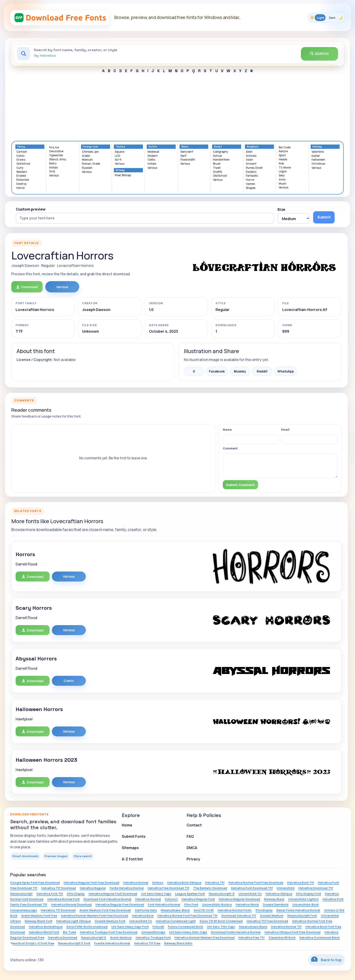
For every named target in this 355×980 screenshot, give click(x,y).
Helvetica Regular (93, 888)
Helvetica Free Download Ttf (168, 888)
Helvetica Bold (143, 916)
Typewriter (56, 155)
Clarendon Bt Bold (282, 937)
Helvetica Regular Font (198, 899)
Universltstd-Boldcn (217, 904)
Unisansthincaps (153, 932)
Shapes (251, 188)
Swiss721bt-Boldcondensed (87, 927)
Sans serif (187, 152)
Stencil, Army (58, 160)
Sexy (282, 176)
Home (127, 825)
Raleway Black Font (38, 921)
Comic (20, 156)
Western (22, 172)
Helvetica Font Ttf (50, 894)
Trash (217, 168)
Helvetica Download (63, 937)
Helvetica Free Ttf (252, 937)
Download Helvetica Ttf (239, 916)
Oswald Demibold (276, 904)
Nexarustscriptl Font (302, 916)
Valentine (318, 152)
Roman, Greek (91, 164)
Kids (281, 164)
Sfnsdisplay (264, 910)
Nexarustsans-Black (175, 910)
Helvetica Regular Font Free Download (91, 883)
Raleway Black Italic (178, 943)
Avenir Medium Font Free (39, 916)
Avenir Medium (121, 937)
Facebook (217, 371)
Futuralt (158, 927)
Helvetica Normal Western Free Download (205, 937)
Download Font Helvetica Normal (107, 899)
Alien (249, 152)
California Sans (146, 910)
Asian (249, 160)
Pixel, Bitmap (123, 175)
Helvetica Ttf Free (147, 943)
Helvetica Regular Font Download (113, 894)
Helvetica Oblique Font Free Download (293, 932)
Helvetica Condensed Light (176, 921)
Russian (87, 168)
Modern (153, 156)
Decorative (56, 151)
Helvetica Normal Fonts (235, 910)
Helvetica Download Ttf (316, 888)
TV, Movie (285, 168)
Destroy (21, 184)
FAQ (190, 836)
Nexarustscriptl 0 (94, 937)
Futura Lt (171, 899)
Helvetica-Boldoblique (46, 927)
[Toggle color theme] (326, 18)
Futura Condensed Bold (186, 927)
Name (227, 429)
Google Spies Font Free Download (35, 883)
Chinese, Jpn (90, 152)
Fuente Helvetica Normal (112, 943)
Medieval (153, 152)
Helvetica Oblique (279, 894)
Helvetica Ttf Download (59, 888)
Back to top (326, 960)
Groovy (21, 160)
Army (282, 180)
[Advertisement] (177, 107)
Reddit (262, 371)
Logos (283, 172)
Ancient (251, 164)
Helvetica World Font (44, 932)
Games (250, 184)
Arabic (86, 156)
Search (319, 54)
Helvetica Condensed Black (319, 937)
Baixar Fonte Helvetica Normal (298, 910)
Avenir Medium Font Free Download (105, 910)
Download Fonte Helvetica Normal (236, 932)
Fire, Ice (54, 148)
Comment (230, 448)
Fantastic (252, 176)
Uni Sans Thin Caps (221, 927)
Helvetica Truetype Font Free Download (109, 932)
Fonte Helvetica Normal (127, 888)
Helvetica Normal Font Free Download (256, 883)
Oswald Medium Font (110, 921)
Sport (282, 155)
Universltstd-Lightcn (303, 899)
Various (54, 176)
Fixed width (188, 160)
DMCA (192, 848)
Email (285, 429)
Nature (283, 151)
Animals (251, 156)
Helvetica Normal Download (71, 904)
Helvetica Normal (136, 883)
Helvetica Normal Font (64, 899)
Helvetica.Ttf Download (58, 910)
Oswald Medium (272, 916)
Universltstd (286, 888)
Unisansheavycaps (24, 910)
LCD (118, 156)
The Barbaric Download (210, 888)
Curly (20, 168)
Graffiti (218, 172)
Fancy (21, 147)
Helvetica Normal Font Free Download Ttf (187, 916)
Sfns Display (76, 894)
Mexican (87, 160)
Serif (183, 156)
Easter (316, 156)
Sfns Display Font (308, 894)
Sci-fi (118, 160)
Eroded (21, 176)
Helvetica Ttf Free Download (267, 921)
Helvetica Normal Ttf (286, 927)
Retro (53, 164)
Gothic (153, 147)
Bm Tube (70, 932)
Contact (194, 825)
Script (218, 147)
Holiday (317, 147)
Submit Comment (240, 485)
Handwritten (221, 160)
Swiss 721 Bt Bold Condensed (221, 921)
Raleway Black (274, 899)
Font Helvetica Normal (164, 904)
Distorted (23, 180)
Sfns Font (191, 904)
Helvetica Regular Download (239, 899)
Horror (21, 188)
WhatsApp (286, 371)
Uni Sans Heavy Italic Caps (188, 932)
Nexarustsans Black (253, 927)
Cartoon (22, 152)
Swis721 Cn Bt (204, 910)
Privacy (193, 859)
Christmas (318, 164)
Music (283, 184)
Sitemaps (130, 848)
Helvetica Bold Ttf (301, 883)
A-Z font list (132, 859)
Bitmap (120, 170)
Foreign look (90, 147)
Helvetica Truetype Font (153, 937)
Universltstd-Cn (250, 894)
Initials (53, 168)
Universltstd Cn (141, 921)
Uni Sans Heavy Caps (156, 894)
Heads (283, 160)
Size (281, 209)
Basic (185, 147)
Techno (120, 147)
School (217, 156)
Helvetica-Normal (148, 899)
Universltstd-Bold (305, 904)
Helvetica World (247, 904)
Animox (158, 883)
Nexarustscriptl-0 (222, 894)
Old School (23, 164)
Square (120, 152)
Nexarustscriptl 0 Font (74, 943)
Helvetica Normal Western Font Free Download (95, 916)
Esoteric (251, 172)
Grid (52, 172)
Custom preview (31, 209)
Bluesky (240, 371)
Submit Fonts (134, 836)
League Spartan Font (190, 894)
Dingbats (253, 147)
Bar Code (285, 148)
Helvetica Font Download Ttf (252, 888)
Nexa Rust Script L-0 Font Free (32, 943)
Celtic (151, 160)
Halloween (318, 160)
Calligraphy (221, 152)
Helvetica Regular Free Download (120, 904)
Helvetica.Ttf (215, 883)
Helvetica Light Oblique (73, 921)
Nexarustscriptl (21, 894)
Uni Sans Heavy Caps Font (130, 927)
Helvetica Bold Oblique (184, 883)
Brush (217, 164)
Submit (324, 217)
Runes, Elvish (254, 168)
